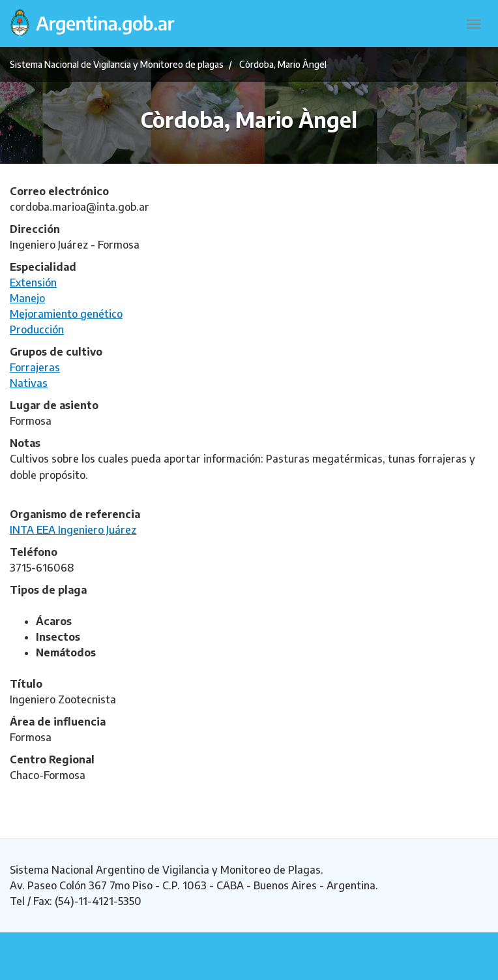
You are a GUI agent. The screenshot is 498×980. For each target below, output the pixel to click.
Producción (37, 329)
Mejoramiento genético (66, 314)
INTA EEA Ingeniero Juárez (73, 530)
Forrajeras (35, 367)
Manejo (27, 298)
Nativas (29, 383)
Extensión (33, 283)
